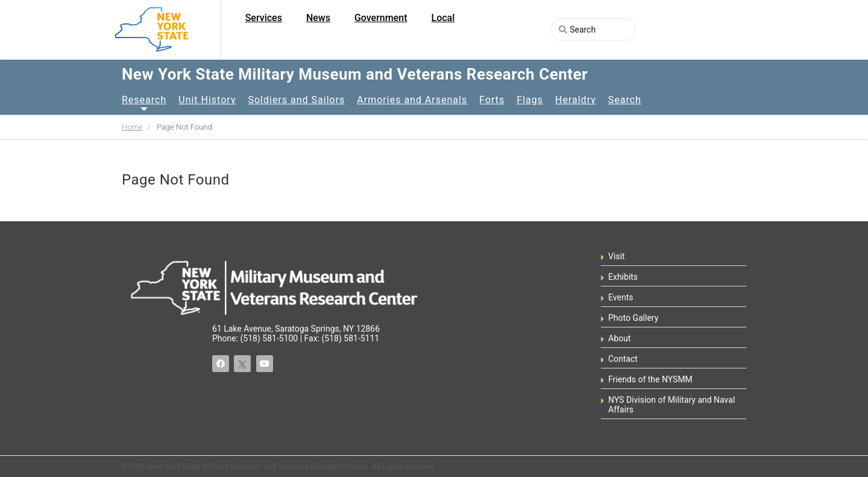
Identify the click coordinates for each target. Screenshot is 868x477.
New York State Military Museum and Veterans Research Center (355, 74)
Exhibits (623, 277)
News (318, 18)
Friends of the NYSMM (650, 379)
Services (264, 18)
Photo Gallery (633, 318)
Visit (617, 256)
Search (625, 100)
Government (381, 18)
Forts (492, 100)
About (619, 338)
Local (443, 18)
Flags (530, 100)
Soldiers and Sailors (296, 100)
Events (621, 297)
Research (144, 100)
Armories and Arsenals (412, 100)
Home (132, 127)
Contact (623, 359)
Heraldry (576, 100)
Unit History (207, 100)
